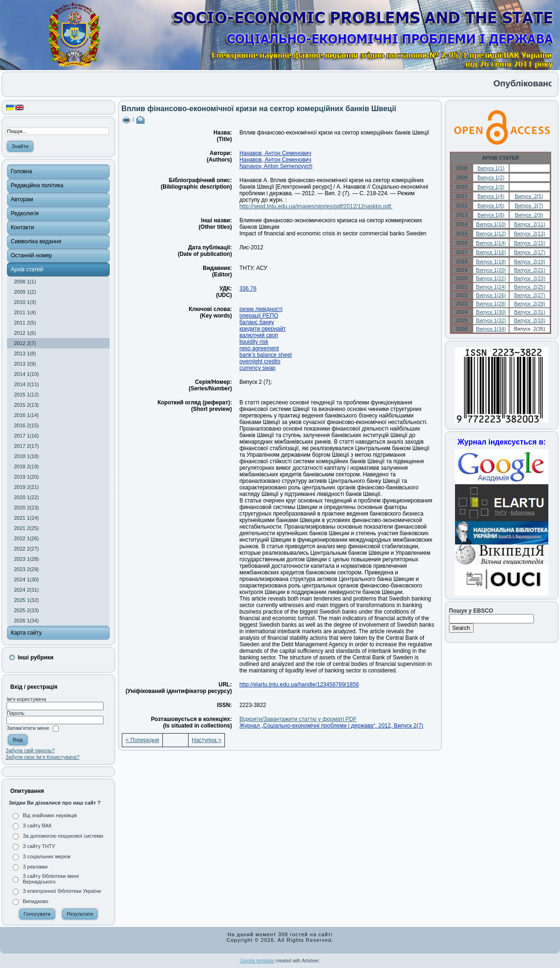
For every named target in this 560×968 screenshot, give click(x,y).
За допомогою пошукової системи (63, 836)
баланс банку (257, 322)
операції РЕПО (259, 316)
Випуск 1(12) (491, 233)
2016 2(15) (26, 425)
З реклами (35, 867)
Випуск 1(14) (491, 243)
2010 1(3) (25, 302)
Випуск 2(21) (529, 270)
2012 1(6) (25, 333)
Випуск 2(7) (529, 205)
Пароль (15, 713)
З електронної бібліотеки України (62, 891)
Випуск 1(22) (491, 278)
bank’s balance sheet (266, 355)
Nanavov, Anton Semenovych (276, 166)
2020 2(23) (26, 508)
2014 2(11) (26, 384)
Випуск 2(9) (529, 215)
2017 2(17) (26, 446)
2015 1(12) (26, 395)
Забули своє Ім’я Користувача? (42, 757)
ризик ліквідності (261, 309)
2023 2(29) (26, 569)
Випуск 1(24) (491, 287)
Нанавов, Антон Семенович (275, 153)
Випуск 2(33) (529, 320)
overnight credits (260, 361)
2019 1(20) (26, 477)
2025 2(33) (26, 610)
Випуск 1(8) (491, 215)
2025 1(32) (26, 600)
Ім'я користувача (26, 699)
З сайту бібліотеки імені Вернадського (51, 879)
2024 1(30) (26, 579)
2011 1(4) (25, 312)
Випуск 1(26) (491, 295)
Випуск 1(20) (491, 270)
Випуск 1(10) (491, 224)
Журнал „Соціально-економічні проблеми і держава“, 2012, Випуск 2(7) (331, 726)
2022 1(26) (26, 538)
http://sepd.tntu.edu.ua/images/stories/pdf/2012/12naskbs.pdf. (316, 206)
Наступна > (206, 740)
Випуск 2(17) (529, 252)
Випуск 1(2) (491, 177)
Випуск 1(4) (491, 196)
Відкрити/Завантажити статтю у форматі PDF (298, 719)
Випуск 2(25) (529, 287)
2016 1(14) (26, 415)
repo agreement (259, 348)
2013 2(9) (25, 364)
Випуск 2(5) (529, 196)
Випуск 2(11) (529, 224)
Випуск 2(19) (529, 261)
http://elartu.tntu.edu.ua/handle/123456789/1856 (299, 685)
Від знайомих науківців (50, 815)
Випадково (36, 901)
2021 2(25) (26, 528)
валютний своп (259, 335)
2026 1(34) (26, 621)
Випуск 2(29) (529, 304)
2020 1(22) (26, 497)
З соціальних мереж (47, 856)
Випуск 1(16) (491, 252)
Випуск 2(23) (529, 278)
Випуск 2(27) (529, 295)
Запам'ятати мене (28, 728)
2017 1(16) (26, 436)
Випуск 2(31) (529, 312)
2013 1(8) (25, 353)
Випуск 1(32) (491, 320)
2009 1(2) (25, 292)
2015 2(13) (26, 405)
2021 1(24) (26, 518)
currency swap (257, 368)
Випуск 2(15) (529, 243)
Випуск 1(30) (491, 312)
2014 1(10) (26, 374)
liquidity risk (254, 342)
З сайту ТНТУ (39, 846)
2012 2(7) (25, 343)
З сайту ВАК (37, 826)
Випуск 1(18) (491, 261)
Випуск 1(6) (491, 205)
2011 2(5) (25, 323)
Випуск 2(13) (529, 233)
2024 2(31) (26, 590)
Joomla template (257, 961)
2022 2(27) (26, 549)
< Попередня (142, 740)
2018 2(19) (26, 466)
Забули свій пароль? (30, 750)
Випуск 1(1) (491, 168)
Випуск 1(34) (491, 329)
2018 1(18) (26, 456)
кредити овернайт (262, 329)
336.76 (248, 289)
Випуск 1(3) (491, 187)
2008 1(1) (25, 282)
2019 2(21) (26, 487)
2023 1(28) (26, 559)
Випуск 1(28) (491, 304)
